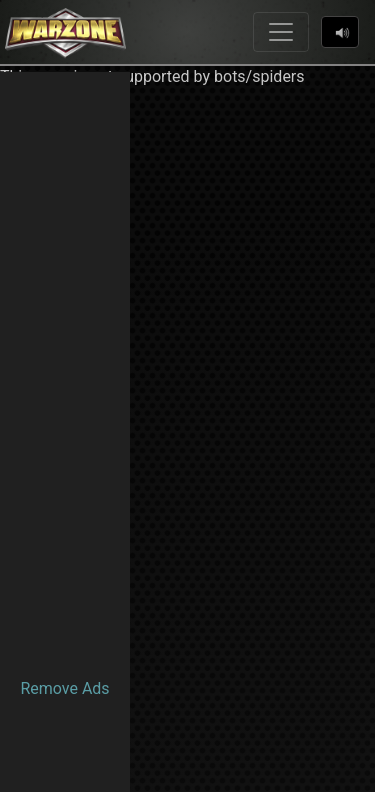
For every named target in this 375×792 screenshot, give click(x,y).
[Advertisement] (65, 372)
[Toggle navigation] (281, 32)
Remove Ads (64, 688)
